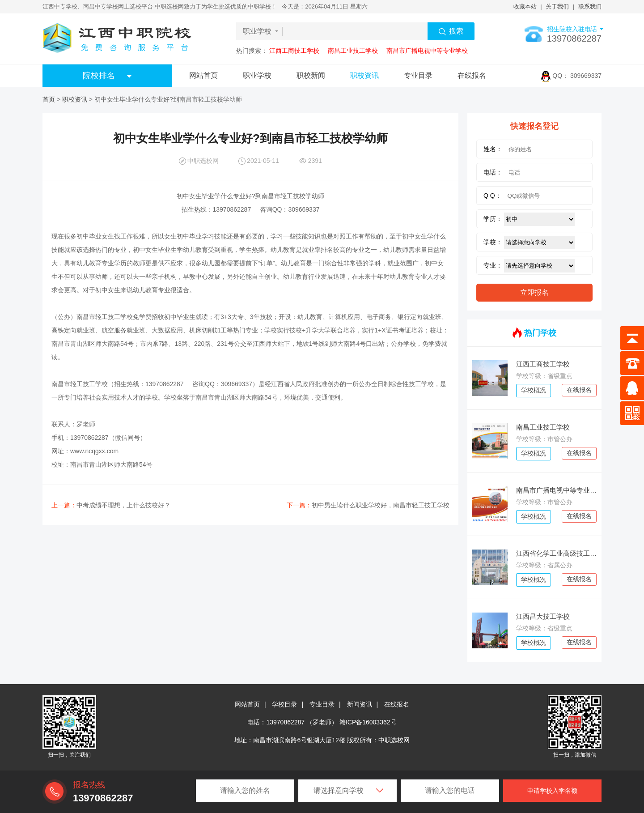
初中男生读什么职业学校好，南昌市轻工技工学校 (368, 505)
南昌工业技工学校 (353, 51)
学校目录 (284, 704)
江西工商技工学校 (294, 51)
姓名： (493, 149)
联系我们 (590, 6)
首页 (49, 99)
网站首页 (203, 75)
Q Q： (492, 196)
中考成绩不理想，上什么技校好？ (111, 505)
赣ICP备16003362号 (368, 722)
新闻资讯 (360, 704)
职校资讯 (364, 75)
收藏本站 (525, 6)
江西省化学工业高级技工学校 (556, 553)
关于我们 (557, 6)
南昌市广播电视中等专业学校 (427, 51)
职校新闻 (311, 75)
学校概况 (534, 390)
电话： (493, 172)
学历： (493, 219)
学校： (493, 242)
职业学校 (257, 75)
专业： (493, 265)
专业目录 (418, 75)
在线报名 (472, 75)
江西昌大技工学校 (543, 616)
